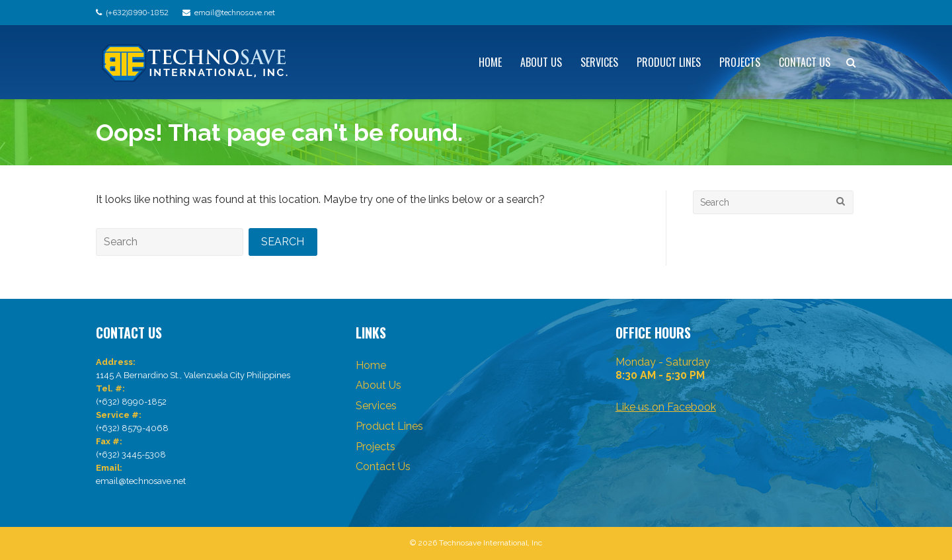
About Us (541, 62)
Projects (740, 62)
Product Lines (669, 62)
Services (599, 62)
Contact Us (805, 62)
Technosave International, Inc (491, 543)
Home (490, 62)
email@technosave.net (235, 12)
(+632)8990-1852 (137, 12)
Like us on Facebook (666, 407)
